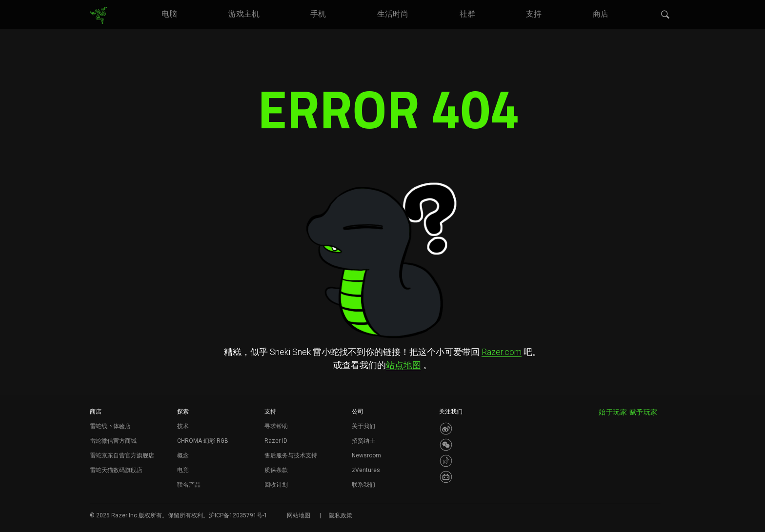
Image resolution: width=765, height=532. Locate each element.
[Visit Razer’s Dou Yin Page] (446, 461)
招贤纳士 (363, 441)
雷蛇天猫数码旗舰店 (116, 470)
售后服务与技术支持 (291, 455)
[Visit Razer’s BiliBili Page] (446, 477)
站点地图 (403, 365)
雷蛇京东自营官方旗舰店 (122, 455)
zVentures (366, 470)
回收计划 (276, 485)
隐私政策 (341, 515)
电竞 (183, 470)
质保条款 (276, 470)
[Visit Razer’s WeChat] (446, 445)
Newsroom (366, 455)
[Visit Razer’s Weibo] (446, 429)
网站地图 (299, 515)
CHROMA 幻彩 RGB (203, 441)
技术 (183, 426)
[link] (98, 16)
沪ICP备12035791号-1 (238, 515)
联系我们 (363, 485)
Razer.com (502, 352)
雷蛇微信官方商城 (113, 441)
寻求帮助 (276, 426)
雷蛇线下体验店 (110, 426)
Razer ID (276, 441)
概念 (183, 455)
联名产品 (189, 485)
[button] (665, 15)
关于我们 (363, 426)
